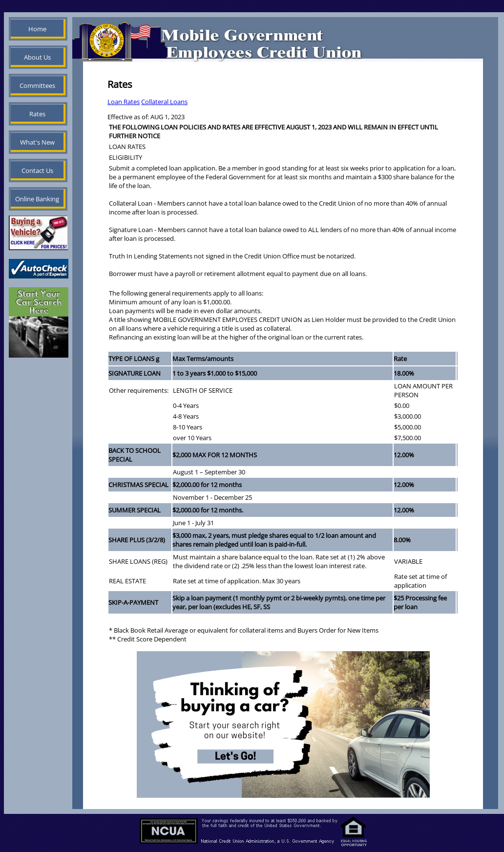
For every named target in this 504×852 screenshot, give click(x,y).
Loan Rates (124, 102)
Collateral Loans (164, 102)
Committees (37, 85)
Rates (37, 114)
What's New (37, 142)
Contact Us (37, 170)
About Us (37, 57)
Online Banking (37, 199)
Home (37, 29)
